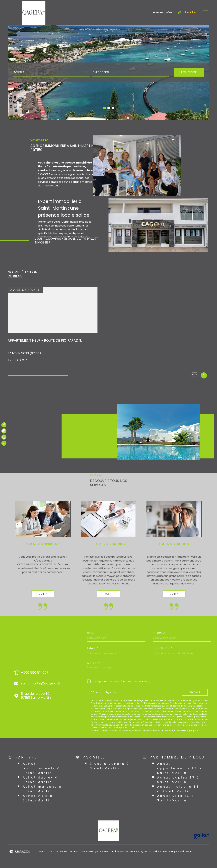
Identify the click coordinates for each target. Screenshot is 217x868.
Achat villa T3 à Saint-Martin (176, 798)
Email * (93, 648)
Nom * (92, 633)
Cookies (189, 851)
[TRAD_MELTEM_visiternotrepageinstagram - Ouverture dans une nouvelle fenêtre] (4, 431)
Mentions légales (139, 851)
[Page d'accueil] (34, 13)
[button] (104, 108)
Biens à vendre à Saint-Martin (110, 766)
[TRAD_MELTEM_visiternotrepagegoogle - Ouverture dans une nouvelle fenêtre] (4, 437)
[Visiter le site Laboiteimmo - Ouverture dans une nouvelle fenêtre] (19, 851)
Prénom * (160, 633)
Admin (153, 851)
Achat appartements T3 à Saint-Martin (179, 768)
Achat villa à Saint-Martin (38, 798)
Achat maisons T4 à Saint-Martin (178, 789)
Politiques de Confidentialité (138, 730)
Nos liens (162, 851)
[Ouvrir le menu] (206, 12)
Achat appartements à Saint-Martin (42, 768)
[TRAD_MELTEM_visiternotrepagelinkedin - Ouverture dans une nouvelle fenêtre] (4, 443)
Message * (95, 663)
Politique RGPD (176, 851)
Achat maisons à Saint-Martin (42, 789)
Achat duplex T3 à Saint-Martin (178, 780)
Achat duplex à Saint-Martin (40, 780)
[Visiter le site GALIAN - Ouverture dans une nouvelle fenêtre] (202, 836)
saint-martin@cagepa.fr (41, 684)
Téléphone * (163, 648)
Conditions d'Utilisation (167, 730)
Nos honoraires (107, 851)
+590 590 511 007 (35, 673)
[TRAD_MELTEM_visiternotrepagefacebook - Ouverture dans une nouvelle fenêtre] (4, 425)
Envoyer (195, 692)
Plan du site (122, 851)
